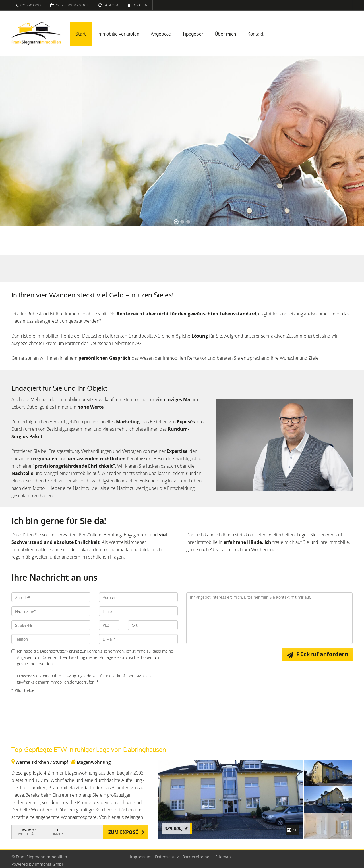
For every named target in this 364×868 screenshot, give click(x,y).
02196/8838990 (31, 5)
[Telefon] (51, 639)
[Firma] (138, 611)
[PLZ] (109, 625)
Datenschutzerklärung (60, 651)
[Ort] (153, 625)
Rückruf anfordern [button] (322, 654)
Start (81, 34)
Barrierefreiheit (197, 857)
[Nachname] (51, 611)
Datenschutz (167, 857)
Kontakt (256, 34)
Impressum (141, 857)
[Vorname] (138, 597)
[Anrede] (51, 597)
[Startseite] (36, 33)
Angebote (161, 34)
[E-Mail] (138, 639)
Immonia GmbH (50, 864)
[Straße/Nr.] (51, 625)
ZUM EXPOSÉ (123, 832)
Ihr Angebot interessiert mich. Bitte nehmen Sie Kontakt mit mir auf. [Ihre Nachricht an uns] (269, 618)
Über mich (225, 34)
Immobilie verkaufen (118, 34)
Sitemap (223, 857)
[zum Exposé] (328, 773)
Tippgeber (193, 34)
